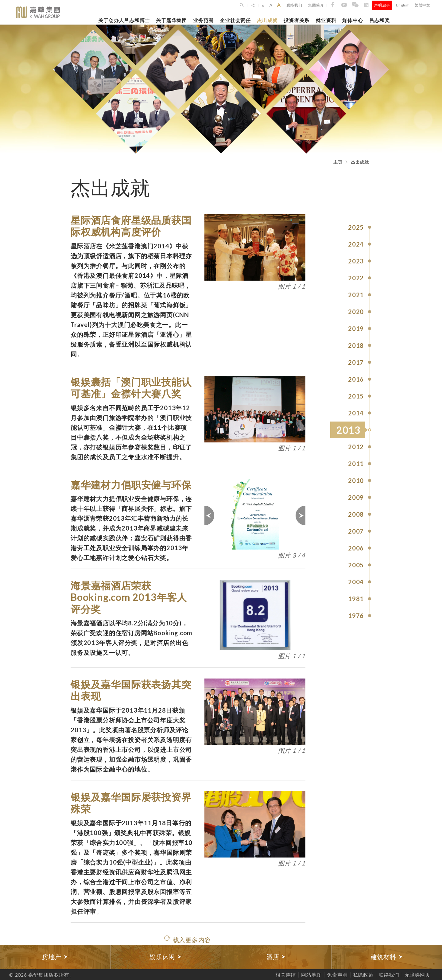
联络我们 (294, 5)
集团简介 (316, 5)
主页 (338, 162)
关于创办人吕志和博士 (124, 20)
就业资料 (326, 20)
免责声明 (337, 975)
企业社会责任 (235, 20)
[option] (55, 957)
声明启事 (382, 5)
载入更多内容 (192, 940)
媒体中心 (353, 20)
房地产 (55, 957)
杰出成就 (267, 20)
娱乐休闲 (166, 957)
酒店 (276, 957)
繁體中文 (423, 5)
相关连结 (286, 975)
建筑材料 (387, 957)
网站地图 (311, 975)
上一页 (210, 515)
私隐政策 (363, 975)
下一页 (300, 515)
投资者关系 (297, 20)
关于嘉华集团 (171, 20)
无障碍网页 (417, 975)
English (403, 5)
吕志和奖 (380, 20)
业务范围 (203, 20)
